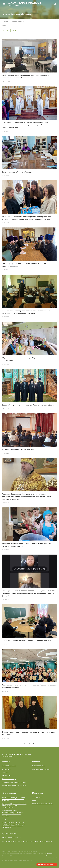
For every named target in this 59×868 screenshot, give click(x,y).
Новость (6, 30)
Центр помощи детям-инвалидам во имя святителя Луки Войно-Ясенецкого (14, 799)
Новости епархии (39, 766)
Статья (14, 30)
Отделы (5, 772)
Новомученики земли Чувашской (14, 785)
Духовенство (7, 769)
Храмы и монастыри (9, 779)
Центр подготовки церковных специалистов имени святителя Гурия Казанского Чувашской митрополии (13, 825)
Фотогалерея (37, 797)
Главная (5, 22)
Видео (35, 800)
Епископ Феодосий (9, 766)
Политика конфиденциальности (20, 860)
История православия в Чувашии (14, 782)
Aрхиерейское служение (41, 769)
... (30, 743)
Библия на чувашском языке (43, 804)
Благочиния (6, 776)
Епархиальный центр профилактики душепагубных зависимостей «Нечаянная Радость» (13, 813)
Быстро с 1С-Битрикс (45, 865)
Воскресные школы (9, 819)
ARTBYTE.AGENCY (51, 858)
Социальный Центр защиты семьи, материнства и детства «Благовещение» (14, 806)
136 (34, 743)
